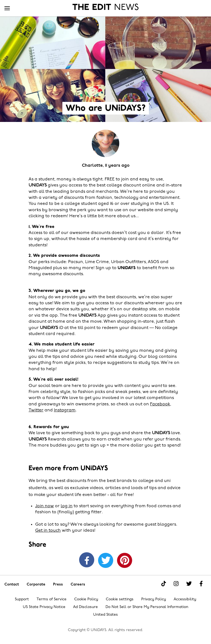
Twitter (36, 410)
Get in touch (48, 531)
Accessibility (185, 599)
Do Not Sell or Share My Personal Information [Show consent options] (147, 607)
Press (58, 584)
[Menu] (7, 9)
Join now (45, 506)
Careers (78, 584)
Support (22, 599)
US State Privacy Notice (44, 607)
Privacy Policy (154, 599)
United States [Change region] (105, 615)
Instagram (65, 410)
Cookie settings (120, 599)
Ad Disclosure (85, 607)
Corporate (36, 584)
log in (67, 506)
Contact (12, 584)
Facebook (160, 404)
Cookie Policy (86, 599)
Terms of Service (52, 599)
